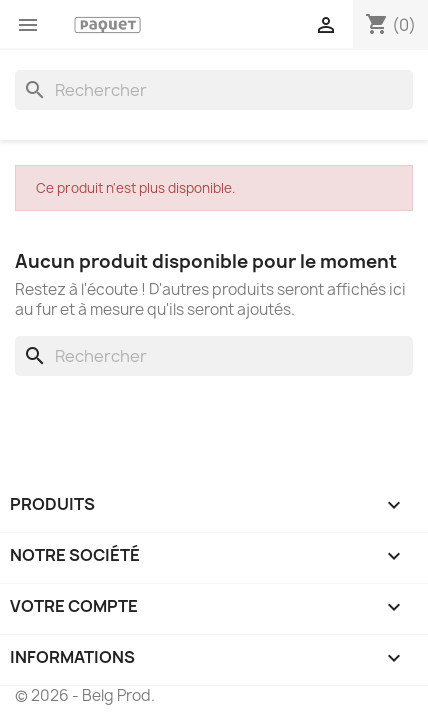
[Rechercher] (214, 90)
